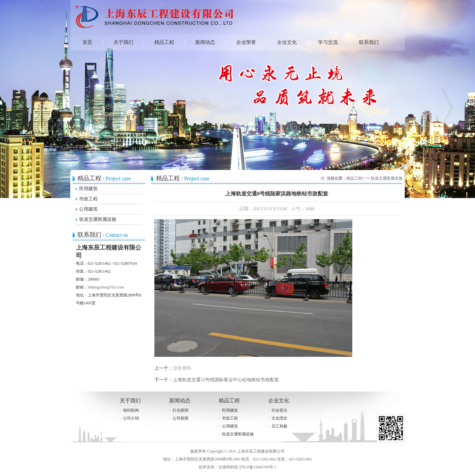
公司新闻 (180, 418)
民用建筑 (88, 189)
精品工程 (164, 42)
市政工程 (88, 199)
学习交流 (328, 42)
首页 (87, 42)
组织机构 (131, 410)
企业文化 (287, 42)
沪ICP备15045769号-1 (258, 467)
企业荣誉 (246, 42)
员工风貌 (279, 426)
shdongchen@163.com (106, 287)
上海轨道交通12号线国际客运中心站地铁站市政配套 (226, 380)
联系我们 (369, 42)
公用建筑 (88, 209)
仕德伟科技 (228, 467)
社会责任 (279, 410)
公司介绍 (131, 418)
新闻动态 (205, 42)
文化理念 (279, 418)
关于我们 (123, 42)
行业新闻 (180, 410)
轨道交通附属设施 (98, 219)
